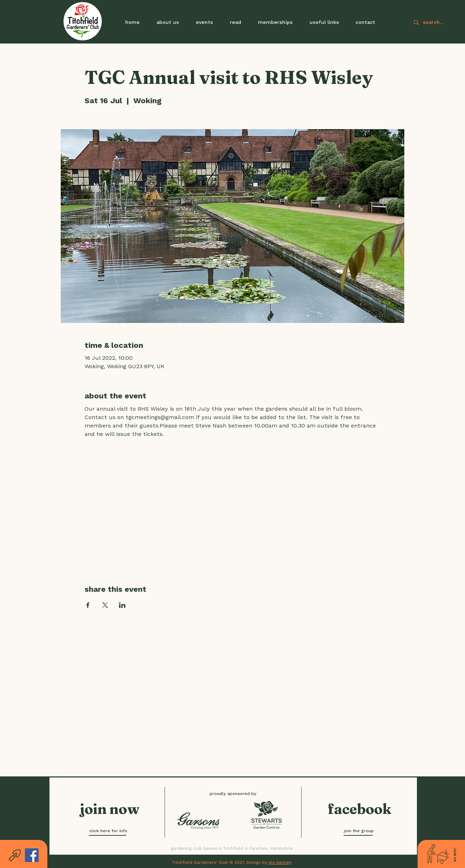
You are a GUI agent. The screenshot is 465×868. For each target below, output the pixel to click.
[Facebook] (32, 855)
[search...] (443, 22)
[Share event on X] (105, 605)
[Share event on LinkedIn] (122, 605)
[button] (204, 22)
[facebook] (360, 809)
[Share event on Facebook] (88, 605)
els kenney (280, 862)
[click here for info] (108, 831)
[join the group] (359, 831)
